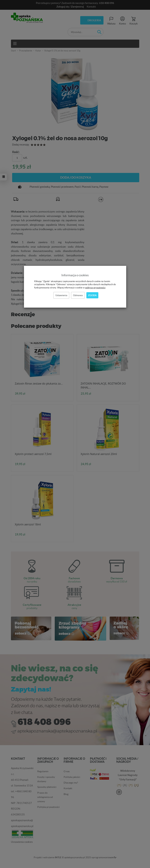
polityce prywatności (95, 288)
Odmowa (78, 295)
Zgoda (92, 295)
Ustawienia (61, 295)
